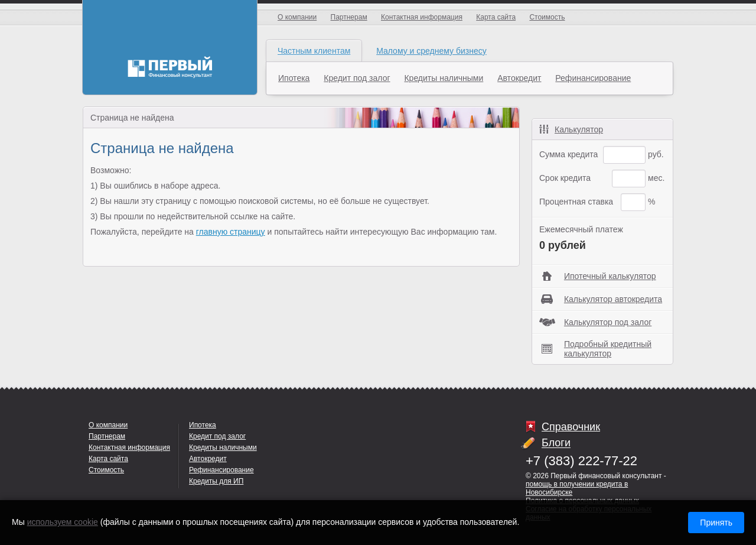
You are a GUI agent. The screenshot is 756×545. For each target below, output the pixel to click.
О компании (297, 17)
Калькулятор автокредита (613, 299)
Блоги (556, 443)
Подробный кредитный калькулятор (608, 349)
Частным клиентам (314, 51)
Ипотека (294, 78)
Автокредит (519, 78)
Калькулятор (579, 129)
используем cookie (63, 522)
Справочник (571, 427)
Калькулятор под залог (608, 322)
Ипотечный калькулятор (610, 276)
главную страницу (231, 232)
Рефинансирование (593, 78)
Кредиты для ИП (216, 481)
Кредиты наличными (444, 78)
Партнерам (349, 17)
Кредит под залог (357, 78)
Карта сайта (496, 17)
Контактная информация (422, 17)
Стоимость (547, 17)
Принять (716, 523)
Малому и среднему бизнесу (431, 51)
